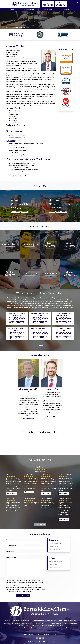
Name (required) (10, 540)
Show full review (12, 494)
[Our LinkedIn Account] (40, 639)
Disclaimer (38, 635)
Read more (40, 346)
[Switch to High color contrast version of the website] (77, 3)
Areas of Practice (48, 10)
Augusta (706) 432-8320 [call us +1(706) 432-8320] (48, 4)
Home (13, 10)
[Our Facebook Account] (37, 639)
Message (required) (11, 557)
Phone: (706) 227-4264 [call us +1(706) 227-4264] (58, 212)
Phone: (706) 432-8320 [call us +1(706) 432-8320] (20, 212)
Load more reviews (40, 524)
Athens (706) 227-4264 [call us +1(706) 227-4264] (61, 4)
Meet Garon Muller (52, 416)
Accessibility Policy (28, 635)
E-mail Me (12, 56)
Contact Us (66, 10)
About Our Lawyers (29, 10)
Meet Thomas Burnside (28, 419)
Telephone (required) (12, 546)
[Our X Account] (43, 639)
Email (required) (10, 552)
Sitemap (55, 635)
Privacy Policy (47, 635)
